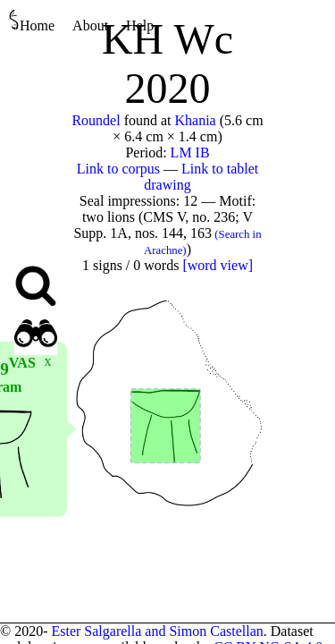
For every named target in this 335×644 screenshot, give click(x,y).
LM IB (190, 153)
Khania (196, 120)
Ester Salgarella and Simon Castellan (157, 631)
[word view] (218, 265)
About (90, 25)
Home (32, 21)
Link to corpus (118, 169)
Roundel (96, 120)
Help (140, 25)
